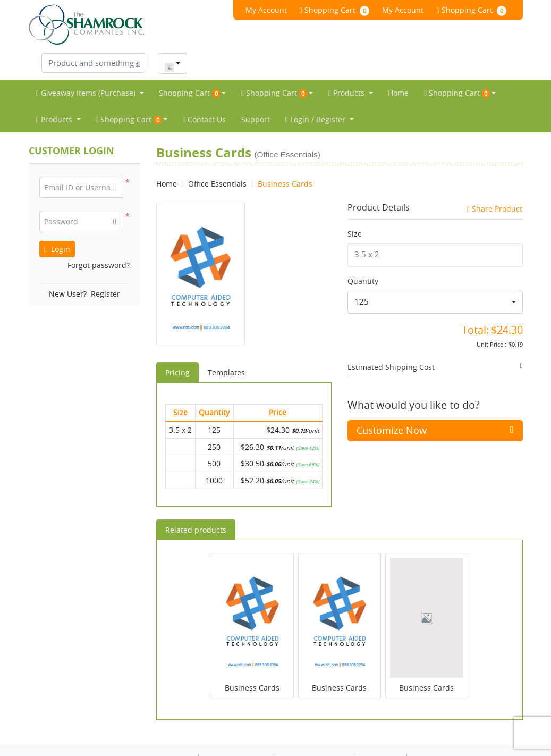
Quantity (363, 250)
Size (355, 203)
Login (57, 218)
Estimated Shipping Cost (391, 337)
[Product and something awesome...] (421, 14)
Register (105, 263)
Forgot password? (99, 234)
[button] (115, 191)
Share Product (494, 178)
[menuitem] (90, 62)
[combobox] (500, 15)
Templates (226, 342)
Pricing (177, 342)
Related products (196, 499)
